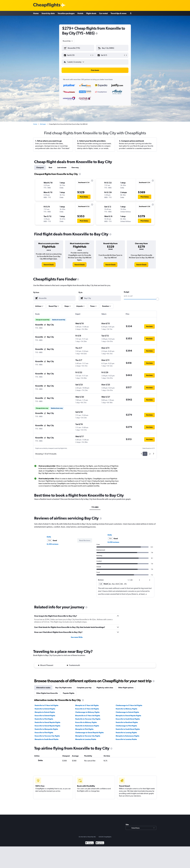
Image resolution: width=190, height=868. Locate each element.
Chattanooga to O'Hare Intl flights (129, 705)
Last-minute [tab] (62, 167)
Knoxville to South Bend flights (128, 719)
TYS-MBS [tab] (95, 507)
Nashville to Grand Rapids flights (47, 722)
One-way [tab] (75, 167)
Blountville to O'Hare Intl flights (88, 716)
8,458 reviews (53, 544)
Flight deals (91, 13)
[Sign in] (131, 13)
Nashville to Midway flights (126, 709)
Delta (49, 537)
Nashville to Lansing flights (126, 732)
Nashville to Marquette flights (46, 729)
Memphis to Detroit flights (45, 712)
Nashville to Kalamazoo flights (87, 726)
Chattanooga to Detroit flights (127, 712)
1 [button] (145, 454)
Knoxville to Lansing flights (126, 739)
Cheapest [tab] (40, 167)
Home (36, 13)
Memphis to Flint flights (84, 729)
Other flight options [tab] (126, 688)
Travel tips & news (119, 13)
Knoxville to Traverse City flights (47, 736)
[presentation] (97, 33)
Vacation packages (66, 13)
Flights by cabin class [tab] (105, 688)
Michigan (43, 124)
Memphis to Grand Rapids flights (128, 716)
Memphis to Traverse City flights (88, 736)
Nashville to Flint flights (44, 719)
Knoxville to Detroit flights (45, 716)
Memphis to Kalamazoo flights (127, 736)
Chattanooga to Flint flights (126, 726)
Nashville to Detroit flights (45, 709)
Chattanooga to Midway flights (87, 712)
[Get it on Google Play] (89, 843)
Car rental (103, 13)
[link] (49, 265)
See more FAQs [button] (77, 637)
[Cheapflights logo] (47, 5)
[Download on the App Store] (100, 843)
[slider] (158, 299)
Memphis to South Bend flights (47, 739)
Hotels (80, 13)
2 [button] (150, 454)
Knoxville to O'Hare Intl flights (87, 709)
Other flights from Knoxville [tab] (47, 693)
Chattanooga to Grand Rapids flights (89, 732)
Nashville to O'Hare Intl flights (46, 705)
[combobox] (68, 41)
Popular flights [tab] (69, 693)
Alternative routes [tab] (43, 688)
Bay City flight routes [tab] (64, 688)
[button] (77, 55)
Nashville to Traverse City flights (88, 719)
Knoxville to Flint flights (44, 732)
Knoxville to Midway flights (86, 722)
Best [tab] (50, 167)
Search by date (48, 13)
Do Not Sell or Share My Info (87, 837)
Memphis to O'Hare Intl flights (87, 705)
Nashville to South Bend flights (128, 729)
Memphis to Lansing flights (86, 739)
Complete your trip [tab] (84, 688)
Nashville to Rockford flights (127, 722)
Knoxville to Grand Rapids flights (47, 726)
